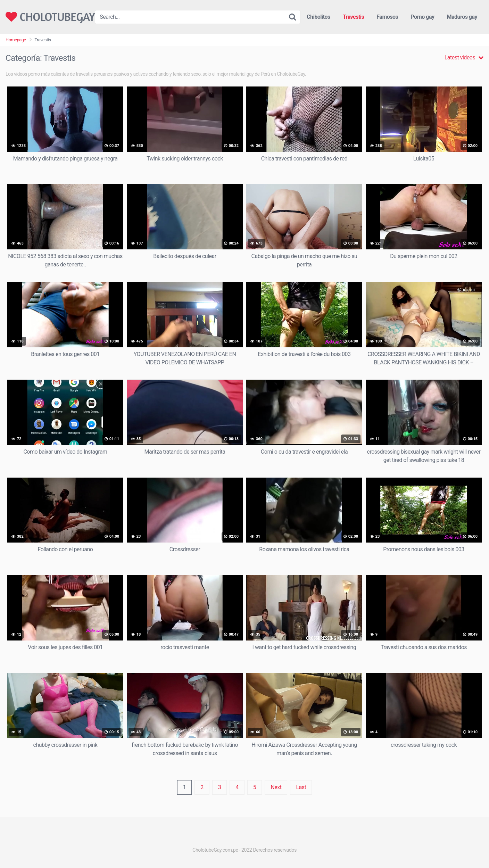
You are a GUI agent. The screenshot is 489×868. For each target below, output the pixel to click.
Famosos (387, 17)
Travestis (354, 17)
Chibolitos (318, 17)
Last (301, 787)
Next (276, 787)
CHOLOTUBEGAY (50, 17)
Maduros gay (462, 17)
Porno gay (422, 17)
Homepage (16, 40)
